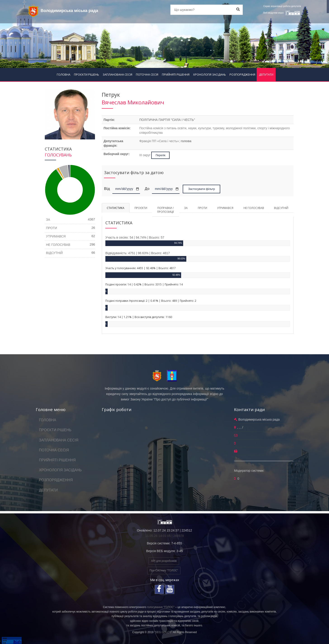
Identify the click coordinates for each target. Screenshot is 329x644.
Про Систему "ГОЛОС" (164, 570)
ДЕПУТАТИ (266, 74)
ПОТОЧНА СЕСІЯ (147, 74)
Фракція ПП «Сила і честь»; (165, 141)
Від (108, 189)
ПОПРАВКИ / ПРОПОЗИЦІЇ (166, 210)
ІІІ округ (145, 155)
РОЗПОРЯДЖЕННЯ (242, 74)
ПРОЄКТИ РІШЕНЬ (86, 74)
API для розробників (164, 561)
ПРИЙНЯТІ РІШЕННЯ (176, 74)
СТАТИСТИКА (116, 208)
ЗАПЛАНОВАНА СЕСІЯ (117, 74)
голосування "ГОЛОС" (161, 607)
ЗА (186, 208)
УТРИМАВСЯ (225, 208)
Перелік (160, 155)
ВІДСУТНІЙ (281, 208)
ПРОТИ (202, 208)
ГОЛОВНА (64, 74)
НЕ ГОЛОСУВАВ (254, 208)
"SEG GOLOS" (163, 632)
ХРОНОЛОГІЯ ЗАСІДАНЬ (209, 74)
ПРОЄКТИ (141, 208)
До (147, 189)
